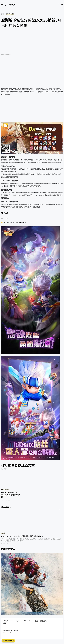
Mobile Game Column (10, 630)
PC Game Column (9, 633)
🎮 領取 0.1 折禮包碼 (8, 641)
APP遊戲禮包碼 (5, 490)
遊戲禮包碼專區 (21, 222)
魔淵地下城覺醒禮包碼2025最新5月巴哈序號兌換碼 (11, 495)
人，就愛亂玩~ (11, 5)
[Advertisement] (32, 42)
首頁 (2, 14)
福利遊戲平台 (44, 621)
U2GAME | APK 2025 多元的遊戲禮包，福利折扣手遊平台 (22, 536)
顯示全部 (4, 469)
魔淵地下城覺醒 (10, 14)
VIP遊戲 (3, 533)
